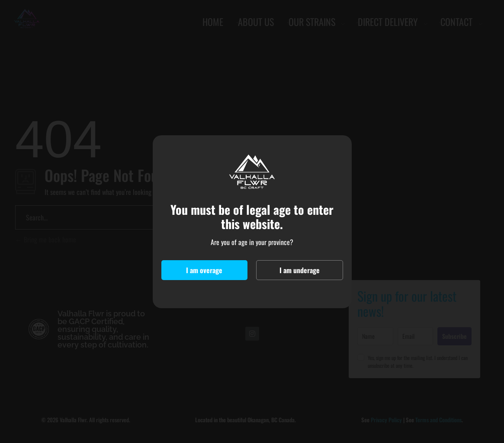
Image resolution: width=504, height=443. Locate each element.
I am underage (300, 270)
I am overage (204, 270)
